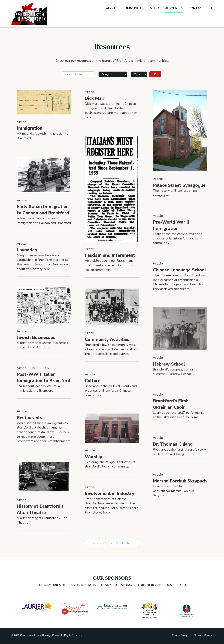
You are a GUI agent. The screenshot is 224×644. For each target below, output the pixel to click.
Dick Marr (95, 98)
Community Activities (107, 339)
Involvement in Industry (110, 494)
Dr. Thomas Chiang (173, 444)
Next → (131, 543)
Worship (94, 457)
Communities (133, 8)
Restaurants (30, 418)
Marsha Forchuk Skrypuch (180, 481)
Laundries (27, 250)
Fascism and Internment (110, 255)
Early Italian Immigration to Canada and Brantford (43, 210)
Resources (174, 8)
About (111, 8)
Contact (196, 8)
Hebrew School (169, 364)
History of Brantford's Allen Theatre (40, 509)
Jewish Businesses (36, 338)
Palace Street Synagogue (179, 185)
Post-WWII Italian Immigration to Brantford (43, 378)
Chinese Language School (179, 270)
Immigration (30, 128)
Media (155, 8)
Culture (93, 381)
